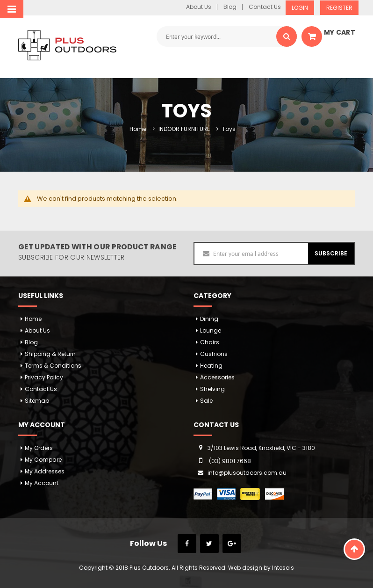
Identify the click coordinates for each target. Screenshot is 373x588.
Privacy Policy (44, 377)
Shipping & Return (50, 354)
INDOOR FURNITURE (184, 129)
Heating (211, 366)
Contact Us (265, 7)
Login (300, 8)
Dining (209, 319)
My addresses (45, 471)
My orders (39, 448)
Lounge (211, 330)
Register (339, 8)
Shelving (212, 389)
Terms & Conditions (53, 366)
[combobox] (227, 36)
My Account (42, 483)
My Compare (43, 460)
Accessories (217, 377)
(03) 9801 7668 (230, 461)
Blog (230, 7)
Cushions (214, 354)
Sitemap (37, 401)
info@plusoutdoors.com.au (247, 473)
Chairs (210, 342)
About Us (199, 7)
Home (138, 129)
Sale (206, 401)
